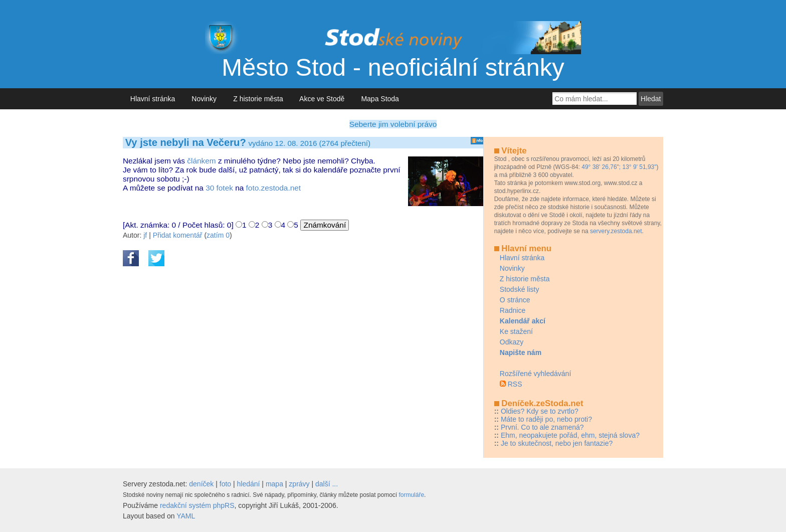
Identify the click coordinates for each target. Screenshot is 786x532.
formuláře (411, 495)
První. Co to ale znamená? (542, 427)
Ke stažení (516, 331)
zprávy (299, 484)
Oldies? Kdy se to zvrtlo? (540, 411)
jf (145, 235)
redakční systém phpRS (197, 505)
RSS (515, 384)
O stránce (515, 300)
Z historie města (258, 99)
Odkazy (512, 342)
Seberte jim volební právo (393, 124)
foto (225, 484)
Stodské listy (520, 289)
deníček (201, 484)
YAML (186, 516)
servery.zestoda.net (616, 231)
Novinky (204, 99)
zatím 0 (218, 235)
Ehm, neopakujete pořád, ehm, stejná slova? (570, 435)
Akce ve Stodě (322, 99)
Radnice (513, 310)
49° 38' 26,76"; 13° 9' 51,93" (619, 167)
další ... (327, 484)
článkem (201, 161)
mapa (274, 484)
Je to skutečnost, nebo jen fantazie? (557, 443)
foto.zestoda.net (274, 188)
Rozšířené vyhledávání (535, 374)
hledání (249, 484)
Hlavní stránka (153, 99)
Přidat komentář (178, 235)
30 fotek (219, 188)
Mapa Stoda (380, 99)
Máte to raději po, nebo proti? (546, 419)
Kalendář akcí (523, 321)
